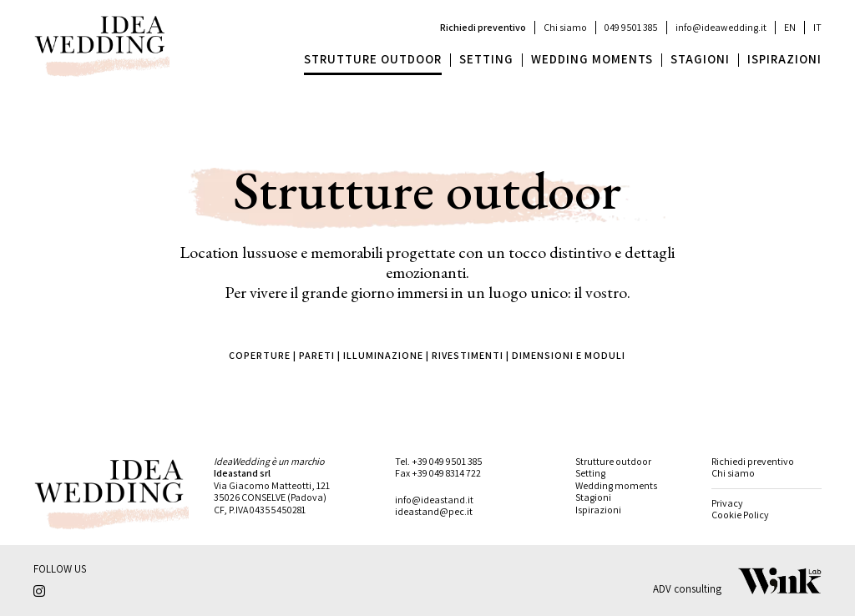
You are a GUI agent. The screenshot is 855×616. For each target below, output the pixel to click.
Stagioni (593, 497)
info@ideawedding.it (721, 27)
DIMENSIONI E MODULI (569, 355)
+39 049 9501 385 (447, 461)
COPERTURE (260, 355)
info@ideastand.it (434, 500)
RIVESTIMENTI (468, 355)
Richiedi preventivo (483, 27)
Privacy (727, 503)
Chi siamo (565, 27)
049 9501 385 (631, 27)
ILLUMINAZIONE (383, 355)
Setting (590, 473)
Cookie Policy (740, 515)
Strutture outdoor (613, 461)
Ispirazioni (598, 510)
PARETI (317, 355)
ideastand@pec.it (434, 511)
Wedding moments (616, 485)
